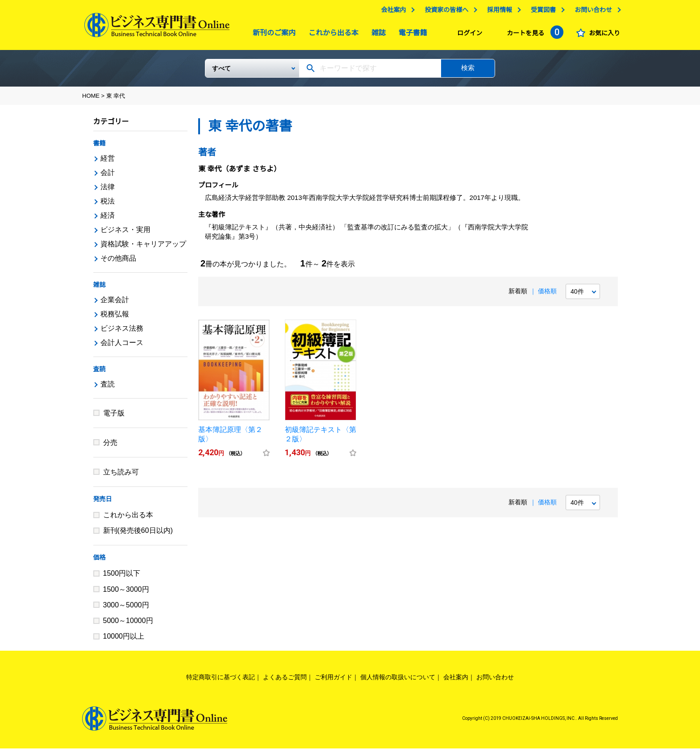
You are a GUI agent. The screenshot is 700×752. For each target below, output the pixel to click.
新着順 (518, 295)
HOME (91, 99)
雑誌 (376, 35)
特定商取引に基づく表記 (221, 681)
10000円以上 (124, 640)
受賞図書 (541, 12)
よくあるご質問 (285, 681)
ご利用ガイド (333, 681)
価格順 (547, 295)
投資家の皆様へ (444, 12)
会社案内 (391, 12)
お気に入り (602, 35)
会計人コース (122, 346)
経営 (108, 162)
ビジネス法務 (122, 332)
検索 (468, 71)
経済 (108, 219)
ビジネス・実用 (125, 233)
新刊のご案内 (272, 35)
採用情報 (497, 12)
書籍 (100, 147)
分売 (110, 446)
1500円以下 (122, 577)
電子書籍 (411, 35)
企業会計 (115, 303)
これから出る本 (331, 35)
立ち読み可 (121, 476)
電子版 (114, 417)
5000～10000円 (128, 624)
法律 (108, 190)
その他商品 (118, 262)
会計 (108, 176)
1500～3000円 (126, 593)
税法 (108, 205)
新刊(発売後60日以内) (138, 534)
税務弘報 (115, 318)
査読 (100, 373)
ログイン (467, 35)
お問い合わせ (591, 12)
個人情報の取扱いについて (398, 681)
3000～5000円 (126, 609)
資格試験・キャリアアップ (143, 247)
